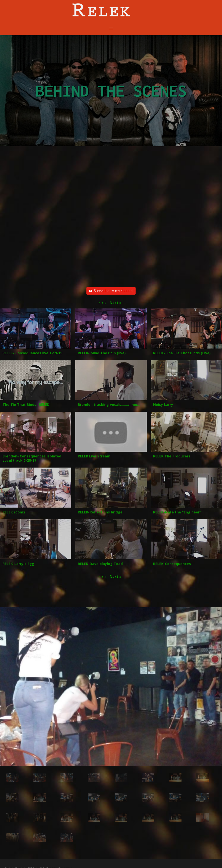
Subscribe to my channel (111, 291)
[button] (116, 303)
